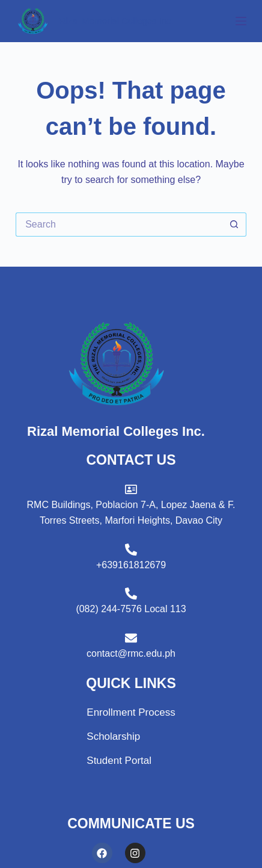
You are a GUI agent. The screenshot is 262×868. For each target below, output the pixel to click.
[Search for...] (119, 225)
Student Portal (119, 761)
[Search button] (234, 225)
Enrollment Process (131, 712)
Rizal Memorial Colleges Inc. (117, 21)
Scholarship (113, 736)
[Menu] (241, 21)
